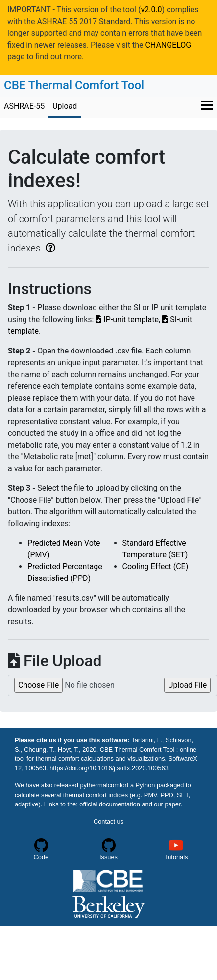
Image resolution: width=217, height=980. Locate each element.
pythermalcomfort (105, 785)
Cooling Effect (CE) (156, 566)
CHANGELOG (168, 45)
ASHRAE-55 (24, 106)
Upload (65, 106)
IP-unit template (127, 319)
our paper (167, 804)
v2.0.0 (151, 10)
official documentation (110, 804)
